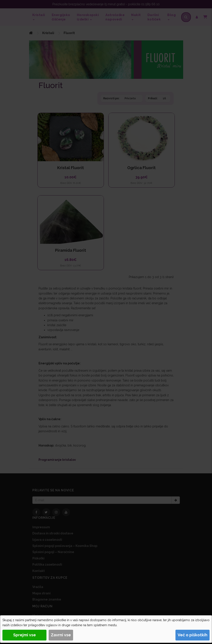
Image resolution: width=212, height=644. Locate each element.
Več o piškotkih (193, 635)
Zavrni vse (61, 635)
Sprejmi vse (25, 635)
